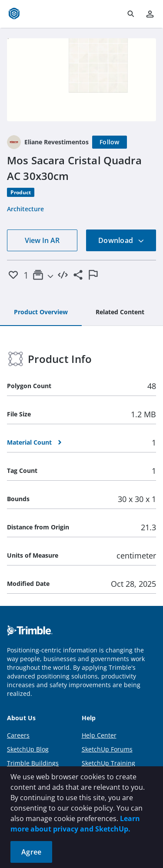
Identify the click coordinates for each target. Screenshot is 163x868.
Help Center (99, 735)
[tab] (41, 313)
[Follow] (110, 142)
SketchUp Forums (107, 749)
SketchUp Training (108, 763)
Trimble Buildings (33, 763)
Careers (18, 735)
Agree (31, 852)
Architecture (25, 209)
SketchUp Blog (28, 749)
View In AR (42, 240)
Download (121, 240)
